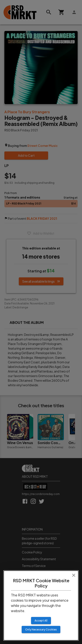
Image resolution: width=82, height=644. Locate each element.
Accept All (41, 621)
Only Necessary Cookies (41, 629)
